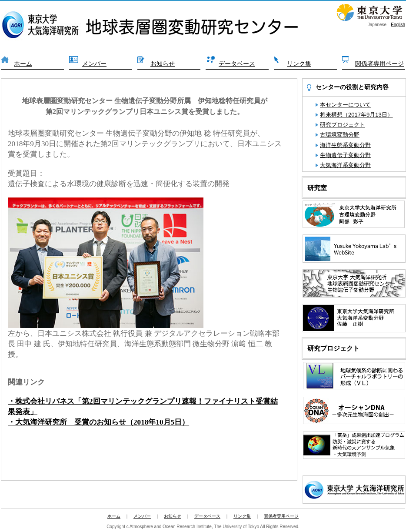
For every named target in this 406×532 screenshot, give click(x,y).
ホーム (23, 64)
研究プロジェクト (343, 125)
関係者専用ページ (379, 64)
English (398, 25)
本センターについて (345, 105)
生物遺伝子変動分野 (345, 155)
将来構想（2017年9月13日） (356, 115)
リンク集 (299, 64)
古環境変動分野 (340, 135)
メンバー (94, 64)
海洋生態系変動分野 (345, 145)
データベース (237, 64)
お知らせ (163, 64)
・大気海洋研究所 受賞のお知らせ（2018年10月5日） (98, 422)
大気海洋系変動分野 (345, 165)
